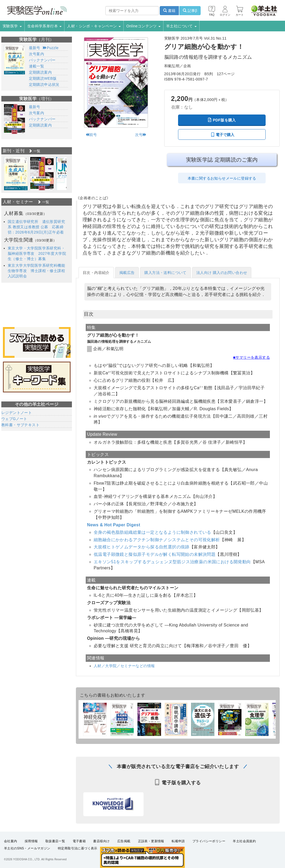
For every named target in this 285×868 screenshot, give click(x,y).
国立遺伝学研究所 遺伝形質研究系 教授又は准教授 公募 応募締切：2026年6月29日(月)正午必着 (36, 227)
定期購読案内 (40, 72)
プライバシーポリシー (209, 841)
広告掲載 (124, 841)
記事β (190, 11)
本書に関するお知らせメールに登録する (222, 178)
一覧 (34, 151)
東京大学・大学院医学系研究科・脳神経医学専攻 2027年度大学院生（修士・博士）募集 (37, 253)
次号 (141, 135)
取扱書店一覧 (55, 841)
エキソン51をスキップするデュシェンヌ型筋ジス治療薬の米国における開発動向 (172, 562)
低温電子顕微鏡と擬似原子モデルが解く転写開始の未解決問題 (155, 554)
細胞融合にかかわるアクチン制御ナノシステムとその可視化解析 (157, 540)
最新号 (35, 48)
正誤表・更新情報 (151, 841)
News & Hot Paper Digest (114, 525)
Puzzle (51, 48)
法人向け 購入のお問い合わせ (222, 273)
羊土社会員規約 (244, 841)
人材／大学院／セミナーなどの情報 (124, 666)
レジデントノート (17, 413)
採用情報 (31, 841)
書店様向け (101, 841)
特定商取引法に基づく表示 (78, 848)
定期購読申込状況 (44, 84)
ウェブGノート (14, 419)
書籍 (169, 11)
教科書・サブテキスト (20, 425)
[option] (16, 174)
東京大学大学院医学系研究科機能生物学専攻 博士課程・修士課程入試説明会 (36, 271)
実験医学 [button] (12, 26)
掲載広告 (127, 273)
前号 (91, 135)
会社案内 (11, 841)
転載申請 (178, 841)
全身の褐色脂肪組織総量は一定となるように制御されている (152, 532)
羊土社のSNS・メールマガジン (27, 848)
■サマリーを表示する (252, 357)
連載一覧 (37, 66)
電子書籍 (79, 841)
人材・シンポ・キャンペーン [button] (94, 26)
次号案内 (37, 54)
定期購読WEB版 (43, 78)
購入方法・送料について (165, 273)
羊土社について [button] (181, 26)
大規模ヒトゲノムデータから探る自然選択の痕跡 (142, 547)
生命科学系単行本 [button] (45, 26)
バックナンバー (42, 60)
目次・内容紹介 (96, 273)
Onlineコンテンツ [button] (143, 26)
